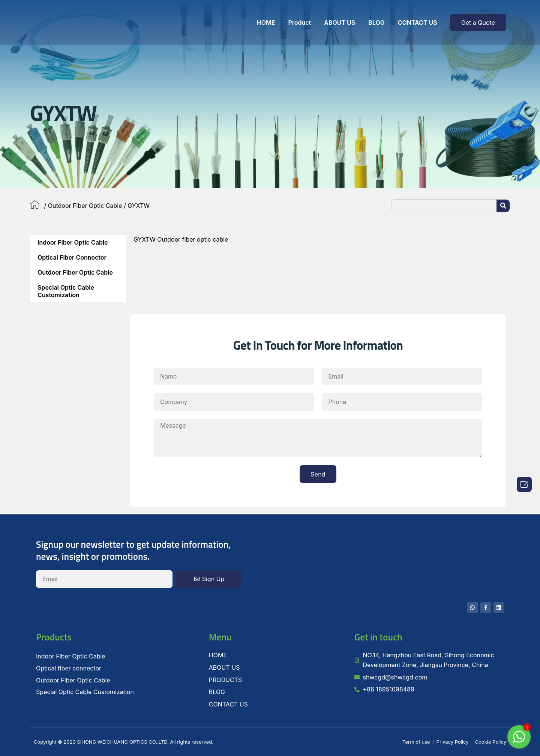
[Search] (503, 206)
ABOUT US (340, 23)
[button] (478, 23)
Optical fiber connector (72, 257)
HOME (266, 23)
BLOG (376, 23)
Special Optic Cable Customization (66, 291)
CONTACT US (418, 23)
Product (299, 23)
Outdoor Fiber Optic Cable (85, 206)
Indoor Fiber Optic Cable (73, 242)
